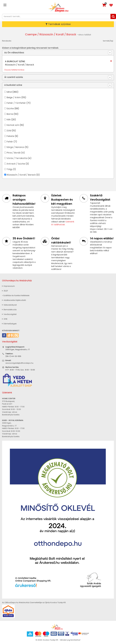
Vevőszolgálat (9, 314)
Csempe (31, 34)
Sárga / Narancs (16, 147)
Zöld (9, 131)
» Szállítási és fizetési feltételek (16, 295)
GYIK (5, 319)
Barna (10, 114)
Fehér (10, 142)
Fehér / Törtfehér (16, 103)
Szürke (10, 108)
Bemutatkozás (9, 310)
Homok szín (13, 125)
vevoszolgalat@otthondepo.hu (19, 363)
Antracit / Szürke (16, 164)
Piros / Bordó (14, 153)
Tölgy (10, 169)
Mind (9, 92)
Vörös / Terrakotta (17, 158)
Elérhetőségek (9, 324)
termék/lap (108, 41)
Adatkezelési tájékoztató (14, 300)
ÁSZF (5, 291)
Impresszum (8, 286)
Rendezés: (7, 41)
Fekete (10, 136)
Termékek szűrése (58, 24)
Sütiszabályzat (9, 305)
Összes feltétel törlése (14, 70)
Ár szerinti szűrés (14, 77)
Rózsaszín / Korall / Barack (21, 175)
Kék (9, 120)
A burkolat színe (13, 85)
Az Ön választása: (14, 53)
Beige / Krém (14, 97)
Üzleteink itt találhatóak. (63, 223)
